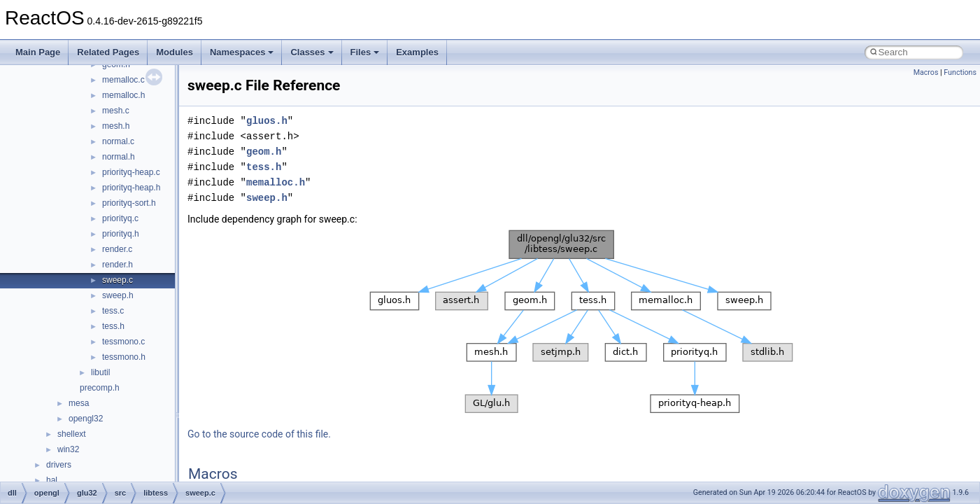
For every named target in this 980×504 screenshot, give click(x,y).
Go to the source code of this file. (259, 434)
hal (52, 480)
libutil (100, 372)
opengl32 (86, 419)
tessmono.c (123, 342)
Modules (175, 52)
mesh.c (116, 111)
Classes (312, 52)
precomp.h (100, 388)
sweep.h (118, 295)
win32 (68, 449)
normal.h (119, 157)
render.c (117, 249)
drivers (59, 465)
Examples (417, 52)
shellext (72, 434)
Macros (926, 72)
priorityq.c (120, 218)
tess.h (113, 326)
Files (365, 52)
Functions (960, 72)
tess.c (113, 311)
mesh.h (116, 126)
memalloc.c (123, 80)
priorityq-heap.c (131, 172)
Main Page (38, 52)
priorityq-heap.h (131, 188)
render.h (118, 265)
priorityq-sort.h (129, 203)
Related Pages (108, 52)
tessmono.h (124, 357)
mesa (79, 403)
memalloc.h (123, 95)
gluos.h (267, 121)
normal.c (118, 141)
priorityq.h (121, 234)
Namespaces (242, 52)
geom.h (264, 152)
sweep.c (118, 280)
